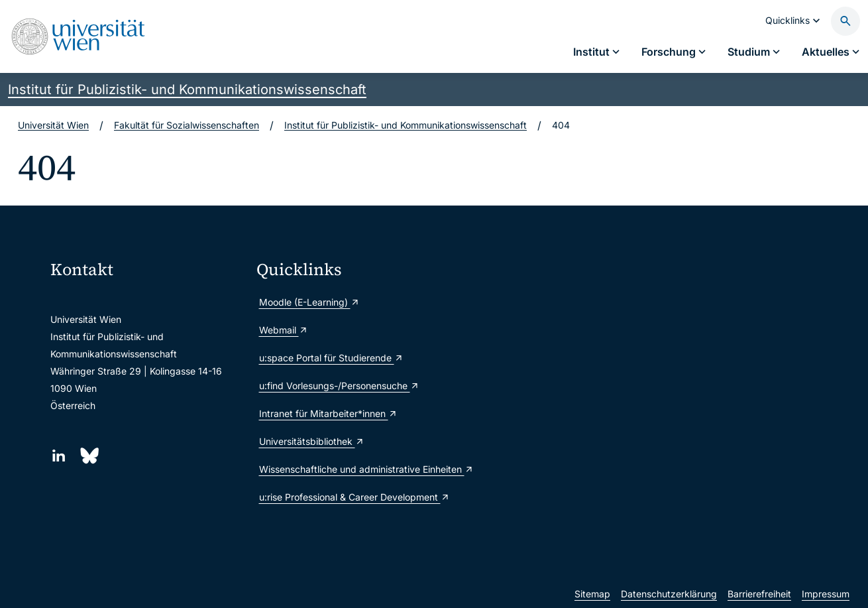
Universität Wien (53, 125)
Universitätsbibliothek (312, 441)
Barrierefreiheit (759, 594)
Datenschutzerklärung (669, 594)
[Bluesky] (88, 456)
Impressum (826, 594)
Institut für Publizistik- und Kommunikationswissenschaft (187, 90)
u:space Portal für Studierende (331, 358)
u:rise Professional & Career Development (354, 497)
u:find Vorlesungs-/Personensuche (339, 386)
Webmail (284, 330)
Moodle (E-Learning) (309, 302)
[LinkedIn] (59, 456)
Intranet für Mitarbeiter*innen (328, 413)
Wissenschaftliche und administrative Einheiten (354, 469)
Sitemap (592, 594)
